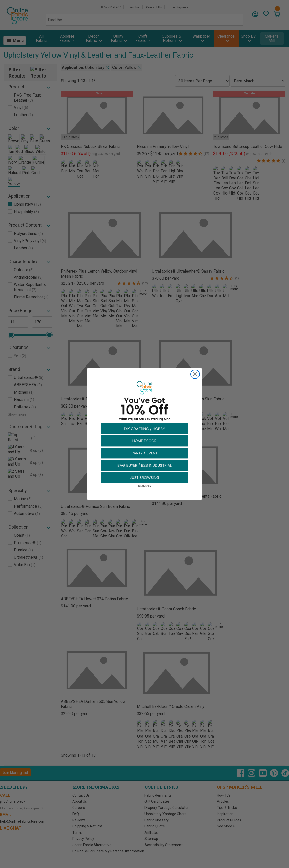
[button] (144, 428)
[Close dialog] (195, 374)
